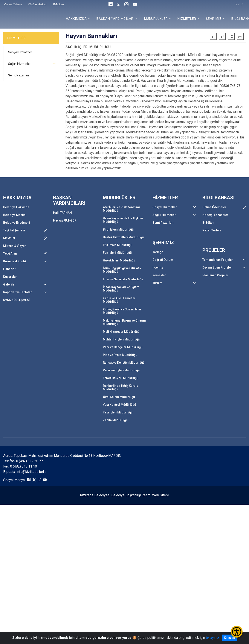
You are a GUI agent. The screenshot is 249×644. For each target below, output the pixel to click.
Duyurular (10, 277)
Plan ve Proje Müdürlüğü (120, 355)
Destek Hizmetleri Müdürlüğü (123, 237)
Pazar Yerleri (212, 230)
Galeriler (9, 284)
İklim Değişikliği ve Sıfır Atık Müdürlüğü (122, 270)
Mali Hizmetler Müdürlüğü (121, 332)
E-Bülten (208, 223)
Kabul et (230, 638)
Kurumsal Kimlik (15, 261)
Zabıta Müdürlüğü (115, 420)
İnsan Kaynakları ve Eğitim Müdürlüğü (121, 289)
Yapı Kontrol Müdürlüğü (119, 405)
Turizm (157, 283)
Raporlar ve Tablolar (18, 292)
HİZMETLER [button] (187, 19)
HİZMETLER (16, 38)
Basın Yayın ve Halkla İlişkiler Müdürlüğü (123, 220)
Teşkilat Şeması (14, 230)
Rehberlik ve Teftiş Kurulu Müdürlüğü (121, 387)
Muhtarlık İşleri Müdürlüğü (121, 339)
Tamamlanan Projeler (218, 260)
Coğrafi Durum (163, 260)
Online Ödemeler (214, 207)
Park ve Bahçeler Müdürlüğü (123, 347)
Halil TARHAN (62, 213)
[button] (231, 36)
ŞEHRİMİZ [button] (214, 19)
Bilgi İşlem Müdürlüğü (118, 229)
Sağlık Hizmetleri (20, 64)
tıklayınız (212, 638)
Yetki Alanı (10, 254)
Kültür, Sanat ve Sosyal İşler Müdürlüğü (122, 311)
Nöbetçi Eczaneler (215, 215)
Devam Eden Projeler (217, 267)
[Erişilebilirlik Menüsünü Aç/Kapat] (237, 632)
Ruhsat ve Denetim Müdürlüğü (124, 363)
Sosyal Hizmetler (20, 52)
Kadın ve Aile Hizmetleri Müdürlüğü (120, 300)
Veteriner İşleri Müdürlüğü (121, 370)
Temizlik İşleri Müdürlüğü (121, 378)
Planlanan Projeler (215, 275)
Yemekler (159, 275)
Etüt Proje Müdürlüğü (118, 245)
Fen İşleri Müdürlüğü (117, 253)
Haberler (9, 269)
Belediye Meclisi (15, 215)
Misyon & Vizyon (15, 246)
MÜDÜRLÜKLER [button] (156, 19)
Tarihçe (158, 252)
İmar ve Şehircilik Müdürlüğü (123, 279)
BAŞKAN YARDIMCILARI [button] (115, 19)
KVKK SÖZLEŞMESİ (16, 300)
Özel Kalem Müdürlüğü (119, 397)
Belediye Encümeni (17, 223)
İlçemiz (158, 267)
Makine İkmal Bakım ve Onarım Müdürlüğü (124, 322)
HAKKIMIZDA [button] (76, 19)
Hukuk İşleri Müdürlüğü (119, 260)
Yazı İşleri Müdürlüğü (118, 412)
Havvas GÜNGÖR (65, 220)
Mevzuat (9, 238)
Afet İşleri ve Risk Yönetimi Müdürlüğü (121, 209)
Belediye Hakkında (16, 207)
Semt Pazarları (18, 75)
